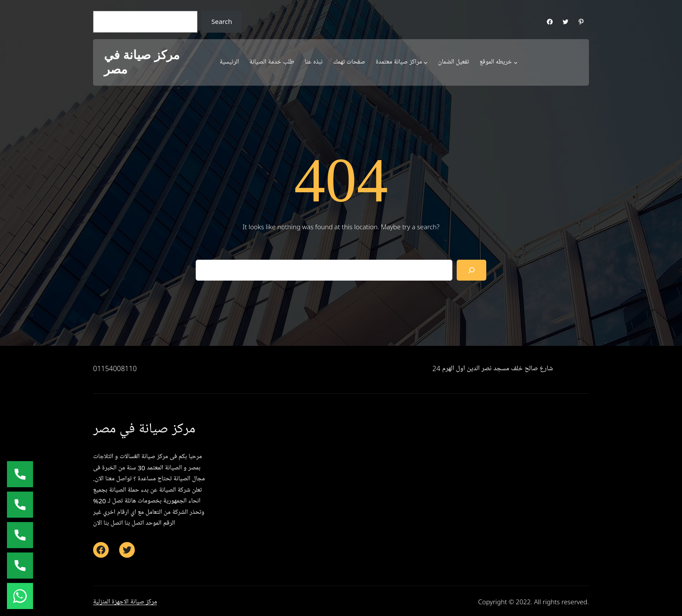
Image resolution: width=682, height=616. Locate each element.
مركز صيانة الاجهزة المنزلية (125, 602)
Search (222, 21)
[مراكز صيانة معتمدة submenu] (426, 62)
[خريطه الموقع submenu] (516, 62)
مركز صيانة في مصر (142, 62)
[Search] (471, 270)
